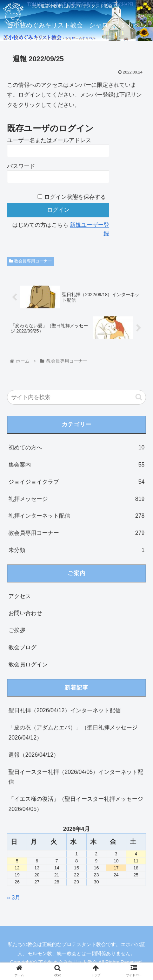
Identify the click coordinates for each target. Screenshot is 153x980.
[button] (139, 397)
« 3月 (14, 898)
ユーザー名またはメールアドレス (49, 140)
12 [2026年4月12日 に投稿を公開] (17, 868)
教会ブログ (22, 647)
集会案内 (76, 465)
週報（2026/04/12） (34, 755)
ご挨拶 (17, 630)
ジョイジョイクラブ (76, 482)
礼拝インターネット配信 (76, 516)
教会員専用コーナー (31, 261)
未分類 (76, 550)
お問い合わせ (25, 613)
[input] (76, 397)
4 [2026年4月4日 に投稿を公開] (136, 854)
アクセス (20, 596)
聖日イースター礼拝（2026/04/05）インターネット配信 (76, 777)
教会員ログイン (28, 664)
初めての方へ (76, 448)
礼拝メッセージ (76, 499)
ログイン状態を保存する (75, 197)
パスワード (21, 166)
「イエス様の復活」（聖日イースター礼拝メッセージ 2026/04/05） (76, 804)
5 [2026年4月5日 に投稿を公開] (17, 861)
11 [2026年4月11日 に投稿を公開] (136, 861)
